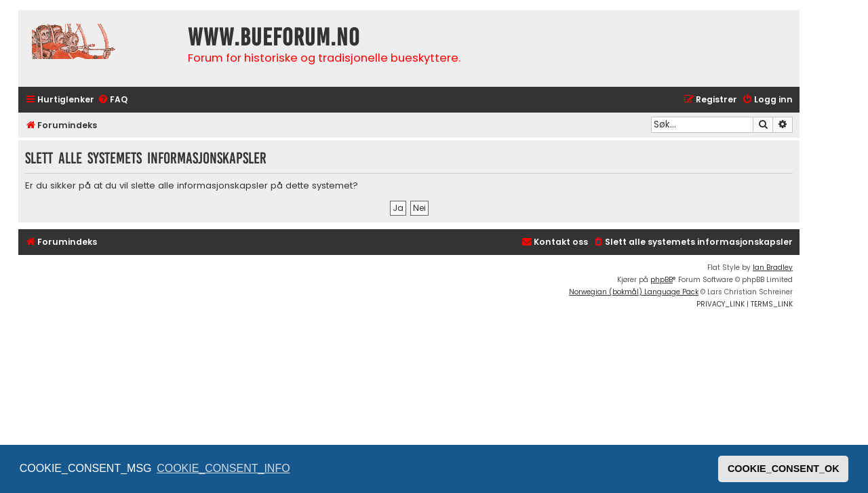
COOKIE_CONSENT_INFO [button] (223, 468)
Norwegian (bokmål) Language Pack (634, 292)
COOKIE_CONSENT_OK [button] (784, 469)
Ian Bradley (773, 268)
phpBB (662, 280)
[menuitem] (113, 100)
